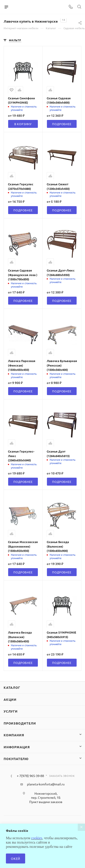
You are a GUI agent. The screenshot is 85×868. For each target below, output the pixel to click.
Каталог (12, 687)
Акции (10, 699)
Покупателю (16, 759)
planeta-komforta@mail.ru (46, 784)
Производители (20, 723)
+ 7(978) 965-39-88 (30, 776)
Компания (14, 735)
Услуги (11, 711)
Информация (17, 747)
